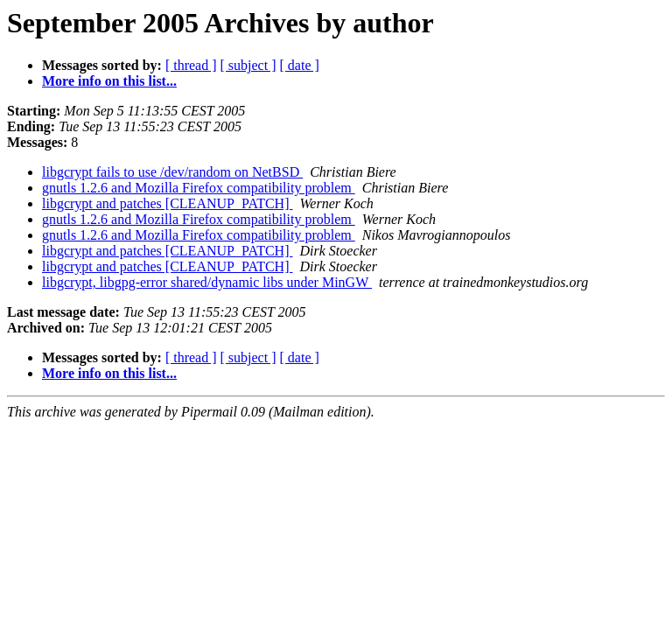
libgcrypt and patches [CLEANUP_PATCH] (168, 203)
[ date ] (300, 65)
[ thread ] (191, 65)
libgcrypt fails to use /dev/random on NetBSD (172, 172)
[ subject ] (248, 65)
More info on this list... (109, 81)
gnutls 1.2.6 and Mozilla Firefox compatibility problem (199, 188)
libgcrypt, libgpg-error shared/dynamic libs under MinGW (207, 282)
